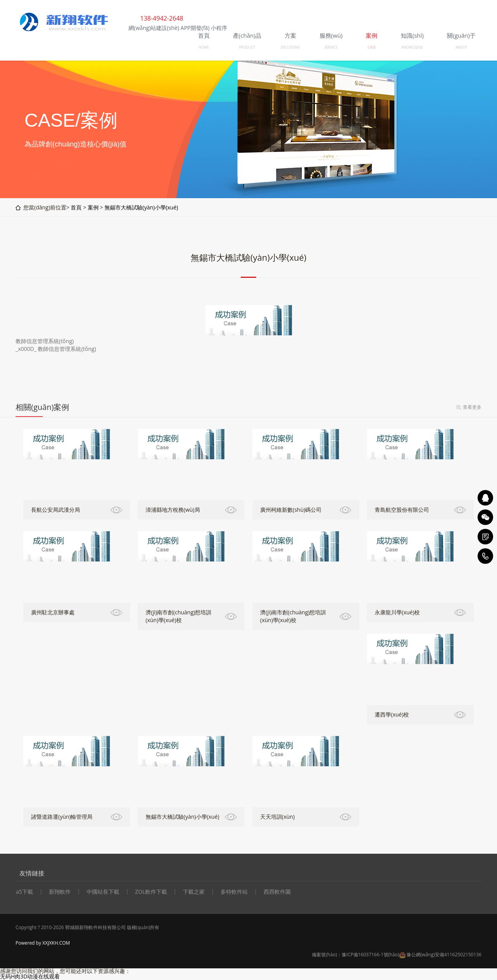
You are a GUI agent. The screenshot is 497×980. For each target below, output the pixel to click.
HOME (204, 47)
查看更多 (472, 407)
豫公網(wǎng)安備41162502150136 (444, 955)
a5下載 (24, 892)
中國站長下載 (103, 892)
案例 (93, 207)
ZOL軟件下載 (151, 892)
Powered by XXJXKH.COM (43, 943)
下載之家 (194, 892)
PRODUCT (247, 47)
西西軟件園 (277, 892)
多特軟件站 (234, 892)
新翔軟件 (60, 892)
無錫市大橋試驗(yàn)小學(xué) (141, 207)
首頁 (76, 207)
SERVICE (331, 47)
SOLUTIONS (290, 47)
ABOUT (461, 47)
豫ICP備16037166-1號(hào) (370, 955)
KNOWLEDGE (412, 47)
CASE (372, 47)
